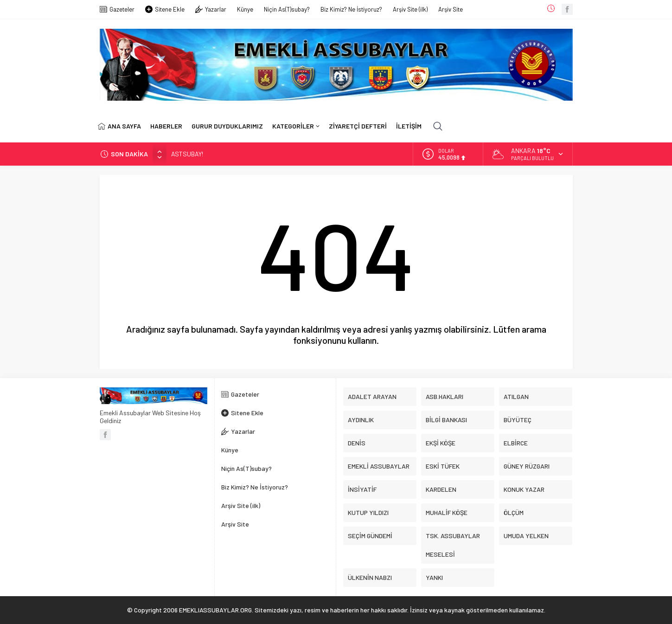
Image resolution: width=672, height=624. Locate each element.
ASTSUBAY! (187, 154)
